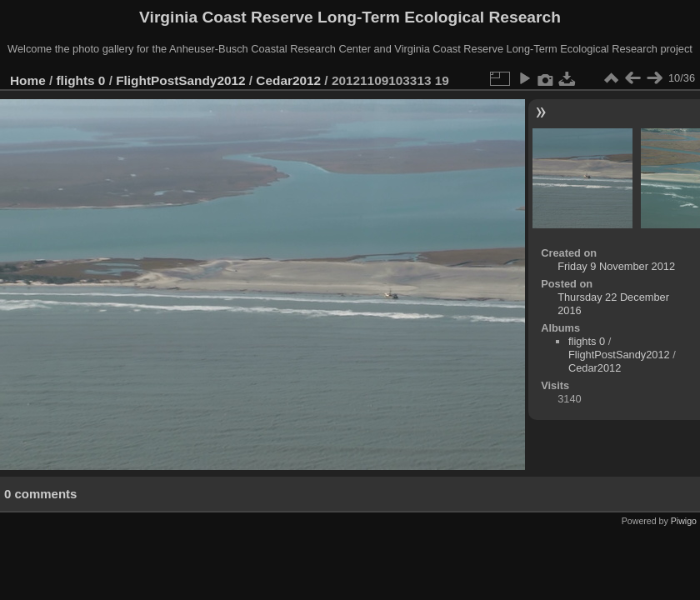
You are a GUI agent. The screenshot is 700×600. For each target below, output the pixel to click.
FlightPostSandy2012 (180, 80)
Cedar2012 (288, 80)
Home (28, 80)
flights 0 (81, 80)
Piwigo (684, 521)
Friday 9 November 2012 (616, 266)
